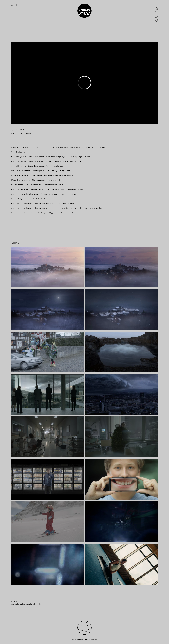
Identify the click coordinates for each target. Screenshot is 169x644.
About (155, 5)
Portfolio (15, 5)
